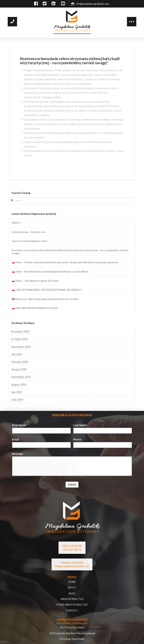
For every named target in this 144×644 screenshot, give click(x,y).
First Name (20, 425)
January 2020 (19, 369)
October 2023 (19, 339)
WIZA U (16, 223)
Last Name (81, 425)
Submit (72, 485)
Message (18, 454)
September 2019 (21, 377)
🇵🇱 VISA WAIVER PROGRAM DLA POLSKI (35, 308)
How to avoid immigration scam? (30, 241)
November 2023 (20, 331)
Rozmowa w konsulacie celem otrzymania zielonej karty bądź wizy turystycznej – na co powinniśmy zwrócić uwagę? (70, 252)
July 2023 (17, 354)
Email (16, 440)
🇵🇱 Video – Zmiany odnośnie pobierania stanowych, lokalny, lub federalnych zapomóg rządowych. (65, 262)
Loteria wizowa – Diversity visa (29, 232)
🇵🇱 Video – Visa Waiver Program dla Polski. (35, 281)
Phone (77, 440)
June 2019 (17, 399)
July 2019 (17, 392)
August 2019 (19, 384)
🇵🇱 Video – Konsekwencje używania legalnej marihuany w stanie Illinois (50, 272)
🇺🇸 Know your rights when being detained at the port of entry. (45, 299)
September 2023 (21, 347)
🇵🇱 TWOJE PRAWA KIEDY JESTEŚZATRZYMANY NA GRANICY (47, 290)
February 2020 (19, 362)
